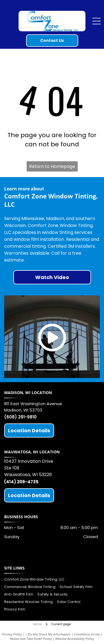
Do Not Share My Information (49, 634)
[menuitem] (37, 580)
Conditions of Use (87, 634)
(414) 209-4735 (21, 482)
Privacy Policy (12, 634)
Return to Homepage (52, 166)
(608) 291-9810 (20, 417)
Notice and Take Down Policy (31, 639)
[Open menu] (97, 21)
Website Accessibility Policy (75, 639)
